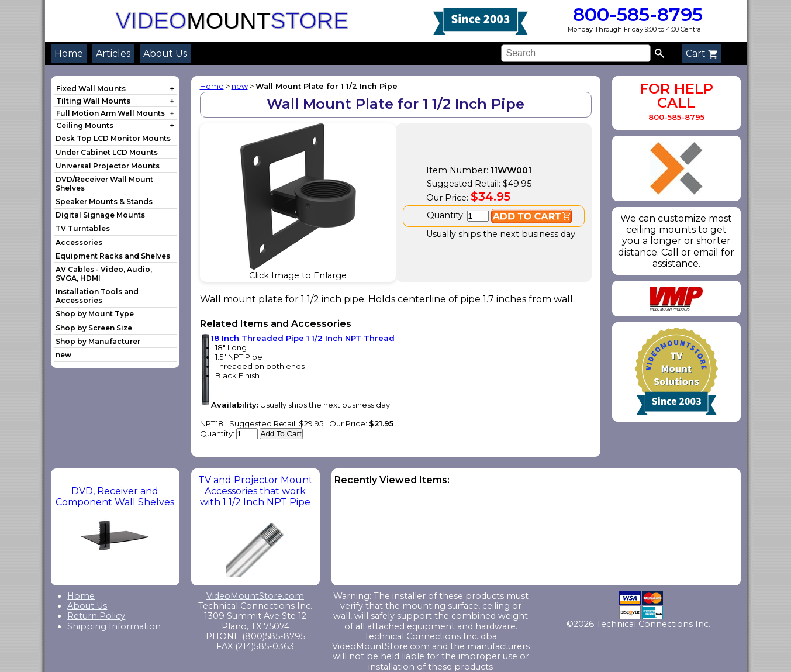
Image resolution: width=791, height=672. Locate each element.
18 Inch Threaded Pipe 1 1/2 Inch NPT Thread (303, 338)
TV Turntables (83, 228)
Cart (702, 54)
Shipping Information (114, 626)
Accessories (79, 242)
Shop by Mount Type (95, 314)
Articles (113, 54)
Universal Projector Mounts (108, 166)
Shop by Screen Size (94, 328)
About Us (165, 54)
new (63, 355)
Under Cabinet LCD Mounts (107, 152)
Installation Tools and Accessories (97, 296)
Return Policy (96, 616)
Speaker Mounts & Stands (104, 201)
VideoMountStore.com (255, 596)
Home (69, 54)
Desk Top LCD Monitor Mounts (113, 138)
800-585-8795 (635, 14)
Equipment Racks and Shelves (113, 256)
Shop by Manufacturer (98, 341)
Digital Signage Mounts (100, 215)
